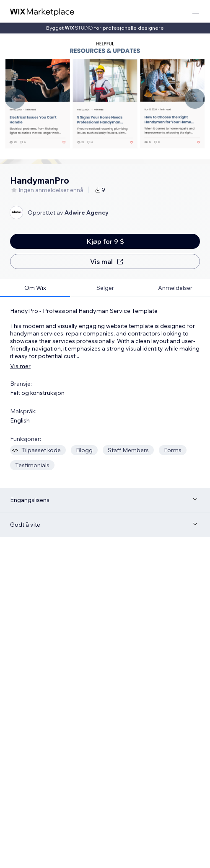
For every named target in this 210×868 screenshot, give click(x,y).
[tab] (35, 288)
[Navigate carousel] (15, 99)
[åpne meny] (196, 12)
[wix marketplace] (42, 12)
